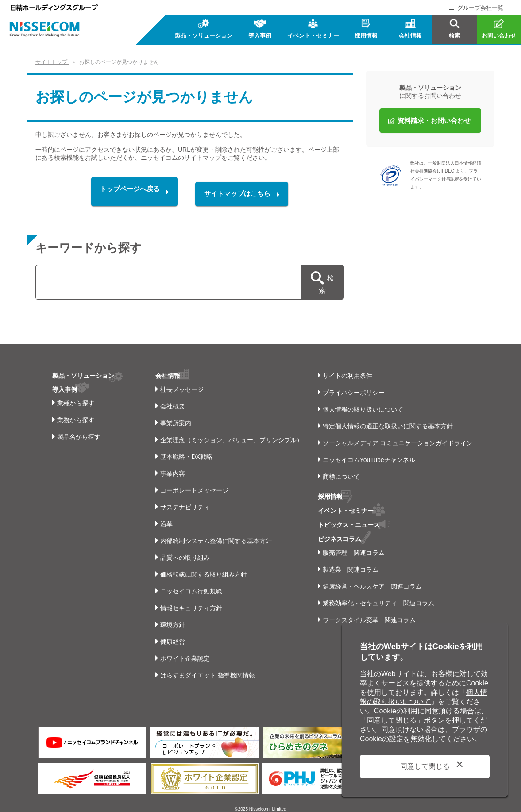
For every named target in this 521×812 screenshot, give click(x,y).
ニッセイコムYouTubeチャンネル (369, 451)
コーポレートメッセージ (193, 482)
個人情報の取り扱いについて (363, 401)
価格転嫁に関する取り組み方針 (202, 566)
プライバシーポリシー (354, 384)
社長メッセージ (180, 381)
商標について (341, 468)
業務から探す (76, 412)
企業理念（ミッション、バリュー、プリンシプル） (230, 431)
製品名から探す (79, 428)
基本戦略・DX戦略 (184, 448)
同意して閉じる (425, 766)
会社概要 (171, 398)
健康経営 (171, 633)
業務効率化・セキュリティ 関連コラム (378, 593)
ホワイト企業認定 (183, 650)
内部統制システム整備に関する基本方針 (214, 532)
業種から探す (76, 395)
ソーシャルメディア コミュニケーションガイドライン (398, 435)
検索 (325, 279)
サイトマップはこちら (242, 192)
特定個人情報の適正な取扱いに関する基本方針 (388, 418)
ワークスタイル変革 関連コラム (369, 610)
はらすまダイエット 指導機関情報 (206, 667)
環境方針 (171, 616)
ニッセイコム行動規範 (189, 583)
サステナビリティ (183, 499)
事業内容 (171, 465)
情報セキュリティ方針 (189, 600)
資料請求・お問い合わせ (434, 121)
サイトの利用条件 (347, 367)
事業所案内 (174, 415)
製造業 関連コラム (351, 559)
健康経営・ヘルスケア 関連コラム (372, 576)
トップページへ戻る (125, 192)
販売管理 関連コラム (354, 543)
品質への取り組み (183, 549)
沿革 (165, 516)
